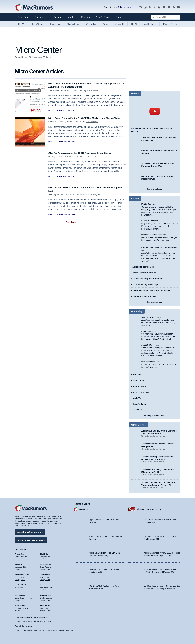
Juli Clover (91, 156)
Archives (71, 222)
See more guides (154, 302)
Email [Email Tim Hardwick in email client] (42, 578)
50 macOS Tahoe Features (154, 235)
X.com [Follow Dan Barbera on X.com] (23, 599)
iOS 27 (21, 24)
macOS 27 (146, 345)
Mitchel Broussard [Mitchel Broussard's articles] (22, 573)
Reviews (85, 17)
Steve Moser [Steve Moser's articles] (20, 604)
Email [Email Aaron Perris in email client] (42, 609)
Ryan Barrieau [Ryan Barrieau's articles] (45, 594)
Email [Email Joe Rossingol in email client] (42, 568)
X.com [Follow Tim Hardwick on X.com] (48, 578)
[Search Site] (166, 17)
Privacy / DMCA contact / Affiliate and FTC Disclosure (35, 622)
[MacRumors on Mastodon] (159, 7)
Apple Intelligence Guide (144, 267)
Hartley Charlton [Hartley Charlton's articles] (21, 583)
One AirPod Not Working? (145, 296)
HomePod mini (139, 404)
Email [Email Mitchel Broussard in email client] (17, 578)
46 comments (69, 176)
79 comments (69, 145)
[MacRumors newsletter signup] (179, 7)
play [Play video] (155, 111)
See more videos (155, 189)
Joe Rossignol (93, 90)
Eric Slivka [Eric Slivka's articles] (44, 552)
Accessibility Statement (24, 626)
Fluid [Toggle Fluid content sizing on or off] (48, 631)
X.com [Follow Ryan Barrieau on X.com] (48, 599)
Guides (57, 17)
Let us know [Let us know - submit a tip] (126, 7)
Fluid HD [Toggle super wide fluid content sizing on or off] (55, 631)
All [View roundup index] (178, 24)
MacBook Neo (73, 24)
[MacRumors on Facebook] (150, 7)
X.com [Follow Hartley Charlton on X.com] (23, 588)
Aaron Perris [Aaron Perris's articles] (45, 604)
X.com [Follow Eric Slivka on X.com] (48, 558)
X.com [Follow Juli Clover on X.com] (23, 568)
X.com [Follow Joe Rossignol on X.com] (48, 568)
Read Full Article (56, 110)
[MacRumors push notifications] (169, 7)
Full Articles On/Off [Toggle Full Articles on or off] (37, 631)
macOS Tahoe (150, 24)
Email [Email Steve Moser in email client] (17, 609)
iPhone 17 (167, 24)
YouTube (84, 508)
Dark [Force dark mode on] (72, 631)
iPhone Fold (55, 24)
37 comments (69, 110)
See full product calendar (155, 416)
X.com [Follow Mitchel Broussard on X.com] (23, 578)
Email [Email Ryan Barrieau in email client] (42, 599)
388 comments (70, 214)
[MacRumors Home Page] (34, 7)
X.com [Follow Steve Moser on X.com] (23, 609)
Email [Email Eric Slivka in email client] (42, 558)
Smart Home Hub (141, 392)
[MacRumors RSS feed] (174, 7)
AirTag (106, 24)
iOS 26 (134, 24)
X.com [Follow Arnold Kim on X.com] (23, 558)
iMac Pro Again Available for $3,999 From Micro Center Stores (86, 153)
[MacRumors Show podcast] (140, 7)
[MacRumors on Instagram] (145, 7)
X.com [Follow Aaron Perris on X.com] (48, 609)
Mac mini (137, 375)
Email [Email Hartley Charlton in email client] (17, 588)
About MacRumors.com (30, 530)
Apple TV (137, 398)
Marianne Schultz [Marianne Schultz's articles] (46, 583)
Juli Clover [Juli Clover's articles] (19, 563)
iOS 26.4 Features (150, 221)
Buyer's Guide (103, 17)
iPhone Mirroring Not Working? (147, 279)
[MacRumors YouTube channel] (164, 7)
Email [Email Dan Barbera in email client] (17, 599)
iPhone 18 (120, 24)
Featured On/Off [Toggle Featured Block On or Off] (22, 631)
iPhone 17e (91, 24)
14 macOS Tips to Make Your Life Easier (151, 290)
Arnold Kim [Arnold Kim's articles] (19, 552)
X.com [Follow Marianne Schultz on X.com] (48, 588)
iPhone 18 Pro (37, 24)
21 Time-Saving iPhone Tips (146, 285)
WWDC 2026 (147, 317)
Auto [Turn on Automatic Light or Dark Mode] (62, 631)
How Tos (71, 17)
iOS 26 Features (149, 204)
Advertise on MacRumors (31, 539)
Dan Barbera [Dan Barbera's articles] (20, 594)
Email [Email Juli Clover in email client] (17, 568)
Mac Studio (147, 362)
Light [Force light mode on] (67, 631)
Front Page (23, 17)
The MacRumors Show (149, 508)
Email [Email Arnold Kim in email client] (17, 558)
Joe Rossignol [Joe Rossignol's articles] (45, 563)
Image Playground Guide (144, 273)
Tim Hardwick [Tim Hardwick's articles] (45, 573)
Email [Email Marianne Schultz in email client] (42, 588)
